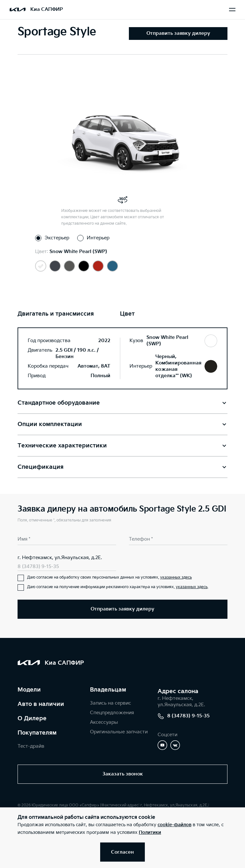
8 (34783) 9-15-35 (38, 567)
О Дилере (32, 718)
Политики (150, 832)
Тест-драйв (31, 746)
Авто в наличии (41, 704)
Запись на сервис (111, 703)
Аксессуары (104, 722)
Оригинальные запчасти (119, 732)
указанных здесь (176, 577)
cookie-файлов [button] (174, 825)
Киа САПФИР (47, 9)
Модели (29, 690)
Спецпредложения (112, 713)
